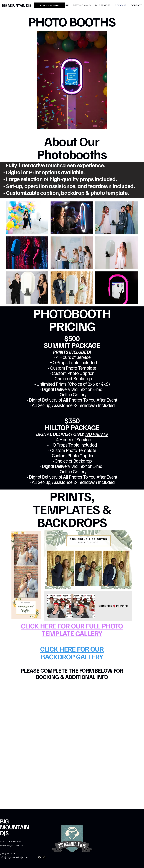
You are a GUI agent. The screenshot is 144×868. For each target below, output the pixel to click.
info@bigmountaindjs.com (14, 857)
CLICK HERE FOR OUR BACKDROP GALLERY (72, 653)
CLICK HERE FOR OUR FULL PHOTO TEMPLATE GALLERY (72, 630)
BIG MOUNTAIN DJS (15, 827)
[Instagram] (39, 857)
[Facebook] (44, 857)
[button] (27, 218)
